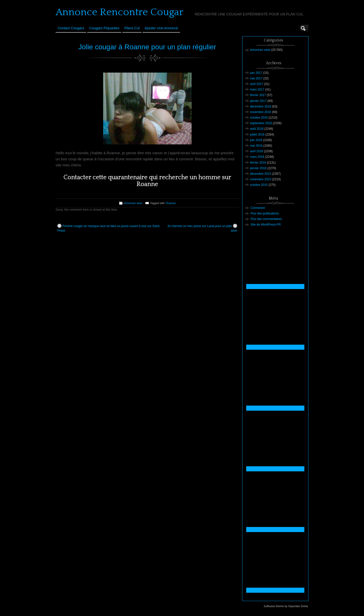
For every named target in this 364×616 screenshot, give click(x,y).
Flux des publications (265, 213)
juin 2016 (256, 140)
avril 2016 (257, 151)
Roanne (171, 203)
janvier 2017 (258, 101)
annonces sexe (133, 203)
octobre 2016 (259, 118)
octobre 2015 (259, 185)
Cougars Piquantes (104, 28)
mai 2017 (256, 78)
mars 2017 (257, 90)
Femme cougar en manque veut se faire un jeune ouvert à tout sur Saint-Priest (109, 228)
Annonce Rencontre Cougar (119, 12)
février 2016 (258, 163)
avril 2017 (257, 84)
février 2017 (258, 95)
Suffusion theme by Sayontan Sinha (286, 606)
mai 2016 (256, 146)
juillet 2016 (257, 135)
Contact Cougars (71, 28)
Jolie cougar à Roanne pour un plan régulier (147, 47)
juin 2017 (256, 73)
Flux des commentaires (266, 219)
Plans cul (132, 28)
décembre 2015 (260, 174)
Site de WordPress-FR (266, 225)
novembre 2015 (260, 179)
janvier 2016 (258, 168)
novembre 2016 (260, 112)
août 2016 (257, 129)
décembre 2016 (260, 106)
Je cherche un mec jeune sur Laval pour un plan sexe (202, 228)
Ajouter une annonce (161, 28)
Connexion (258, 208)
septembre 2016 (261, 123)
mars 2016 (257, 157)
